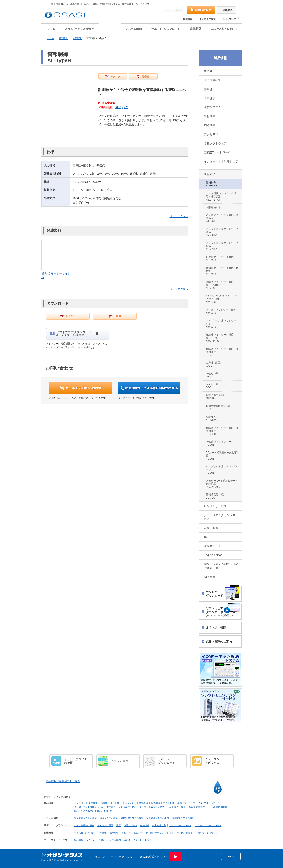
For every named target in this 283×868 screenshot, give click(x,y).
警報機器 (210, 116)
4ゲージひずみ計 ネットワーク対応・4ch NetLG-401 (222, 299)
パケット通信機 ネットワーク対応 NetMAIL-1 (222, 246)
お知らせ (149, 840)
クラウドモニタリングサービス (221, 517)
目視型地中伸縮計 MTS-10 (216, 397)
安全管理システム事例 (158, 818)
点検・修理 (211, 528)
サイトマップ (229, 19)
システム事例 (51, 818)
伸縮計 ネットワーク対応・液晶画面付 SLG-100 (222, 431)
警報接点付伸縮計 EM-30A (216, 496)
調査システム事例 (109, 818)
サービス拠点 (183, 833)
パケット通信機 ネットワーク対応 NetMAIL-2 (222, 232)
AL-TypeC (122, 107)
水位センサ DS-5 (212, 375)
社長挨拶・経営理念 (84, 833)
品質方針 (138, 833)
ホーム (51, 38)
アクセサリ (211, 134)
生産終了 (77, 38)
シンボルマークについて (205, 833)
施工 (207, 537)
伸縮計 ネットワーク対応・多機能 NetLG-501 (222, 271)
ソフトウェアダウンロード (208, 825)
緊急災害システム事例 (85, 818)
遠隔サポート (213, 546)
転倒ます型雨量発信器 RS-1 (218, 408)
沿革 (171, 833)
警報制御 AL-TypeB (212, 184)
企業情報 (49, 833)
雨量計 (208, 89)
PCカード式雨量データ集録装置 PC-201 (222, 456)
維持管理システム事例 (132, 818)
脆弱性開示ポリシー (156, 833)
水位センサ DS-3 (212, 386)
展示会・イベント (133, 840)
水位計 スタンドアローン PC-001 (220, 443)
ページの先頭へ (179, 216)
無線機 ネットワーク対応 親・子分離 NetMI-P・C (221, 338)
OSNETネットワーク (217, 152)
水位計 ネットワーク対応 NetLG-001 (220, 259)
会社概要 (102, 833)
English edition (213, 555)
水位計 (208, 71)
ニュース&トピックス (56, 840)
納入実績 (210, 577)
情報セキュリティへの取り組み (113, 857)
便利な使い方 (159, 825)
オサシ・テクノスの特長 (57, 797)
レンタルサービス (215, 506)
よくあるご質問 (207, 19)
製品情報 (63, 38)
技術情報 (145, 825)
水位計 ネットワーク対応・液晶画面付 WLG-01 (222, 218)
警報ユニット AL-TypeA (213, 418)
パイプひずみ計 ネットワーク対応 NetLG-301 (222, 324)
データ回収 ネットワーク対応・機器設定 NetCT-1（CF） (221, 197)
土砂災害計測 (213, 80)
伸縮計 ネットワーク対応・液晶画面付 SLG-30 (222, 352)
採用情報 (188, 19)
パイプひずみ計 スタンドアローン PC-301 (222, 470)
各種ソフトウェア (215, 143)
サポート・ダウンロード (57, 825)
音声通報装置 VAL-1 (213, 364)
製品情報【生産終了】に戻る (63, 781)
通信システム (213, 107)
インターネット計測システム (221, 163)
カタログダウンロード (180, 825)
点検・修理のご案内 (84, 825)
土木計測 (210, 98)
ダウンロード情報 (95, 840)
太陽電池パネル (215, 207)
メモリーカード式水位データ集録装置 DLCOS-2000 (222, 484)
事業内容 (126, 833)
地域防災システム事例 (183, 818)
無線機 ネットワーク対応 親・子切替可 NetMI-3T (221, 285)
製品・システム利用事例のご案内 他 (221, 566)
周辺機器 (210, 125)
